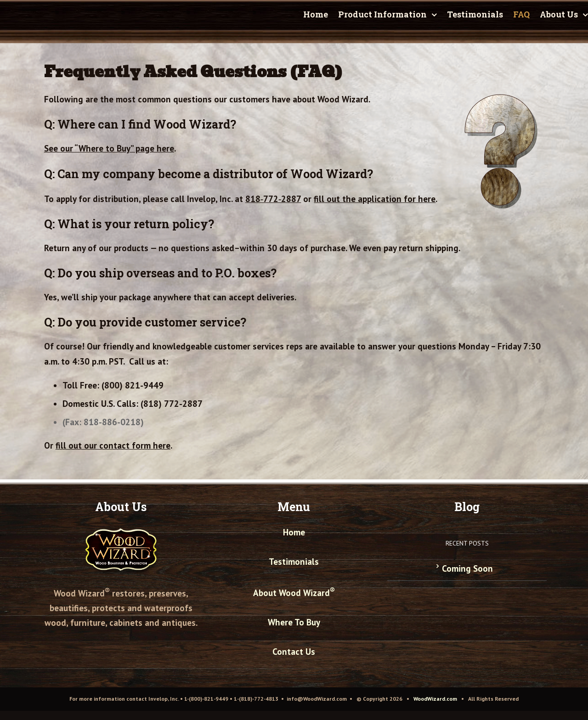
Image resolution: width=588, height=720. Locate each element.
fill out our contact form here (113, 445)
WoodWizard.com (435, 699)
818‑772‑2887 (273, 199)
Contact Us (294, 652)
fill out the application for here (375, 199)
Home (294, 532)
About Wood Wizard (294, 593)
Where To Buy (294, 622)
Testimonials (294, 562)
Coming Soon (467, 568)
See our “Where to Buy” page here (109, 148)
